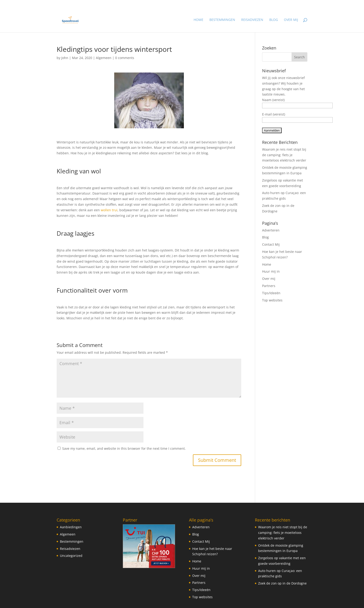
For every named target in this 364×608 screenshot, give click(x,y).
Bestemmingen (222, 20)
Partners (269, 286)
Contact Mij (271, 244)
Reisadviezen (252, 20)
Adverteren (271, 230)
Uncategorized (71, 556)
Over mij (291, 20)
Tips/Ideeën (271, 293)
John (65, 58)
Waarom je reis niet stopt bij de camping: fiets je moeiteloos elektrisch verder (284, 155)
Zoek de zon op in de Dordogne (282, 583)
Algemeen (104, 58)
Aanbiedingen (71, 527)
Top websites (272, 300)
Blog (274, 20)
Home (198, 20)
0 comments (125, 58)
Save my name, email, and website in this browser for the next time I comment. (124, 448)
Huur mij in (271, 271)
